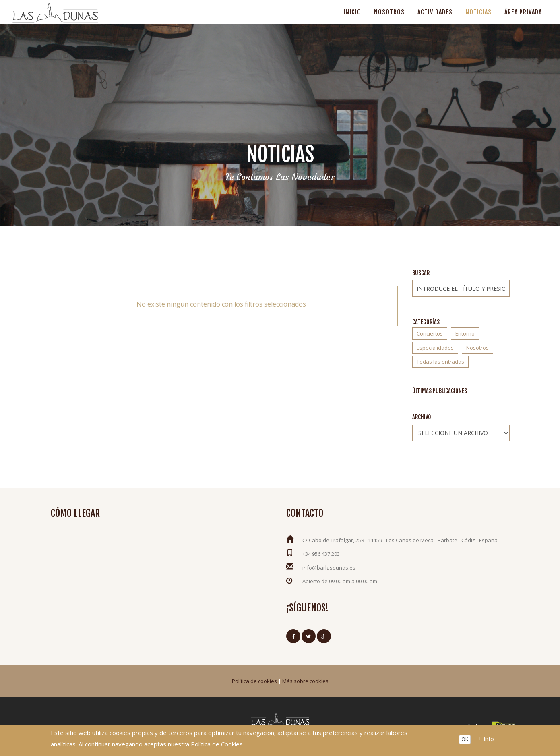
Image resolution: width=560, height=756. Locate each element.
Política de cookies (254, 681)
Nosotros (389, 12)
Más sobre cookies (305, 681)
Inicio (352, 12)
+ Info (486, 739)
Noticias (478, 12)
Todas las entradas (440, 362)
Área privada (523, 12)
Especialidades (435, 348)
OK (465, 739)
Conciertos (430, 333)
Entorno (465, 333)
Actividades (435, 12)
